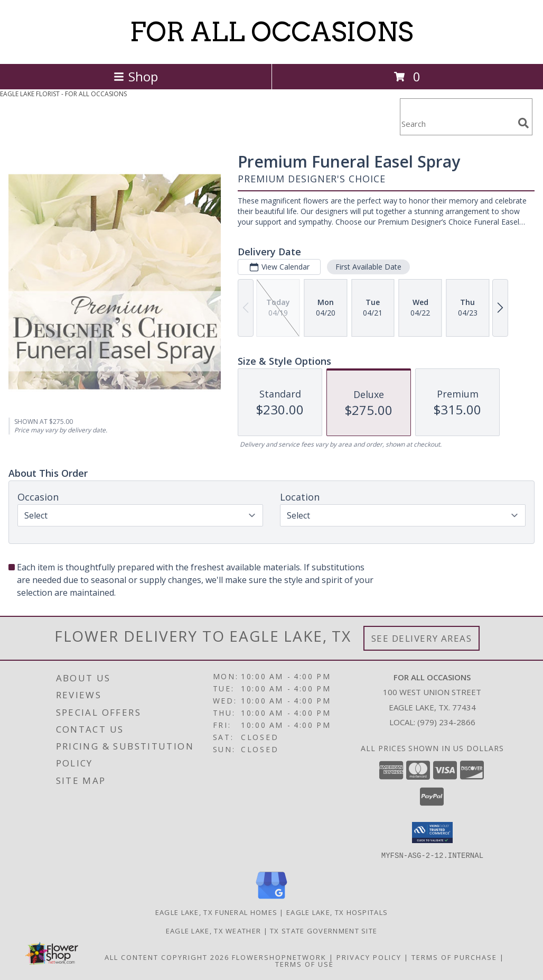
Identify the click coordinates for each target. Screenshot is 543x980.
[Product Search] (457, 123)
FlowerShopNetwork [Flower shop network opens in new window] (279, 957)
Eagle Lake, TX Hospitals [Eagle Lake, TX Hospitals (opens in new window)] (337, 912)
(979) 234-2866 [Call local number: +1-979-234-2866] (446, 722)
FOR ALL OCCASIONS (271, 32)
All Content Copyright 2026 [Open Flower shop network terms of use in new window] (167, 957)
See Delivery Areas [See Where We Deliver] (422, 638)
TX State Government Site (324, 930)
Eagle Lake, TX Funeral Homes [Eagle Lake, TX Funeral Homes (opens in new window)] (216, 912)
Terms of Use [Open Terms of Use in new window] (305, 964)
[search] (523, 123)
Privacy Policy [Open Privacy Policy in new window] (369, 957)
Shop (136, 76)
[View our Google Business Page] (271, 899)
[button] (432, 833)
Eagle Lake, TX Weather (214, 930)
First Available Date (368, 267)
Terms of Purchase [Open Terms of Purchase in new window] (454, 957)
